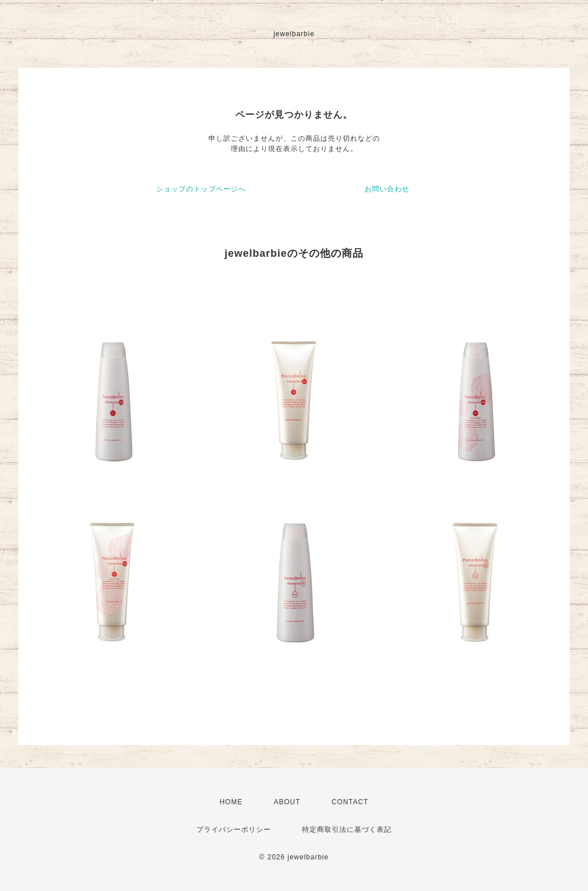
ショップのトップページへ (201, 189)
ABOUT (287, 802)
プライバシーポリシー (234, 830)
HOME (231, 802)
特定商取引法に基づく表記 (347, 830)
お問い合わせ (387, 189)
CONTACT (350, 802)
